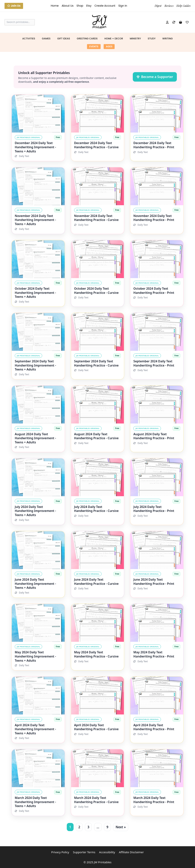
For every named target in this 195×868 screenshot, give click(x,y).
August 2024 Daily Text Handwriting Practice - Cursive (96, 436)
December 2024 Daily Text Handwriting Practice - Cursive (96, 145)
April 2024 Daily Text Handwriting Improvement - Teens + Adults (35, 729)
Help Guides (183, 6)
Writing (167, 39)
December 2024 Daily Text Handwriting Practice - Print (154, 145)
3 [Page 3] (88, 827)
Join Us (14, 6)
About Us (68, 6)
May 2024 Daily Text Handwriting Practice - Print (154, 654)
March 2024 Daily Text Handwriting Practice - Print (154, 800)
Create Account (105, 6)
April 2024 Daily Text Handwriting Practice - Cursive (96, 727)
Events (94, 46)
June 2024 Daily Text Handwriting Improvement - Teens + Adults (35, 584)
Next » (121, 827)
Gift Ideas (64, 39)
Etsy (89, 6)
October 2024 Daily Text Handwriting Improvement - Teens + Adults (35, 293)
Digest (158, 6)
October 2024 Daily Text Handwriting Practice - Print (154, 291)
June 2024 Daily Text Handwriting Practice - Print (154, 582)
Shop (80, 6)
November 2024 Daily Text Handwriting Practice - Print (154, 218)
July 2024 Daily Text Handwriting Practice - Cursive (96, 509)
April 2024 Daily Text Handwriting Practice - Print (154, 727)
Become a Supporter (155, 77)
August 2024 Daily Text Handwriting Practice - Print (154, 436)
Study (152, 39)
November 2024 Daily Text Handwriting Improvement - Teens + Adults (35, 220)
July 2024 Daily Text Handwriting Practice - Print (154, 509)
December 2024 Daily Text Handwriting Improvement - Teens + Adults (35, 147)
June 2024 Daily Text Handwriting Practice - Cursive (96, 582)
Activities (29, 39)
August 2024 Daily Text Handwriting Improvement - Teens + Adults (35, 438)
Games (46, 39)
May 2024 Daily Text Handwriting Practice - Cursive (96, 654)
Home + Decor (114, 39)
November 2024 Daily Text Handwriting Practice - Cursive (96, 218)
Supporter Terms (84, 852)
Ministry (135, 39)
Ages (109, 46)
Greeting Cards (87, 39)
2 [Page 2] (79, 827)
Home (55, 6)
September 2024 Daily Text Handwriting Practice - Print (154, 363)
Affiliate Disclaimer (131, 852)
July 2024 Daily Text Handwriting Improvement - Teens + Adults (35, 511)
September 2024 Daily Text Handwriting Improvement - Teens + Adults (35, 365)
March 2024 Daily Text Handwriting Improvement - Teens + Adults (35, 802)
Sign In (123, 6)
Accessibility (107, 852)
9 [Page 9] (107, 827)
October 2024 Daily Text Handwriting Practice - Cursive (96, 291)
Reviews (169, 6)
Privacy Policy (60, 852)
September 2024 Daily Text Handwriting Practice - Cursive (96, 363)
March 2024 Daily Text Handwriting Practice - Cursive (96, 800)
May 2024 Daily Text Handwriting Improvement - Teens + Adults (35, 656)
